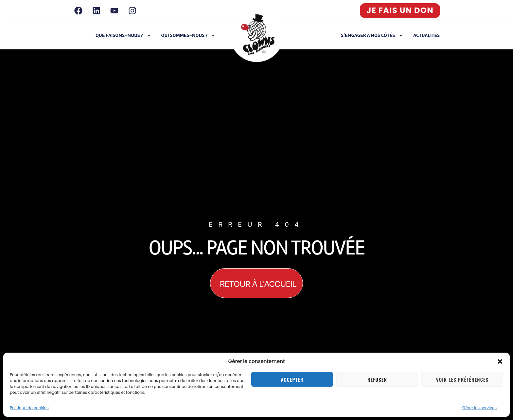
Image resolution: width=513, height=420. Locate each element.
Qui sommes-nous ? (189, 35)
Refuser (377, 379)
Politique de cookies (29, 408)
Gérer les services (479, 408)
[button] (500, 361)
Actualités (426, 35)
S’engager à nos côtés (372, 35)
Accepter (292, 379)
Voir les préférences (462, 379)
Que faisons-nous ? (124, 35)
